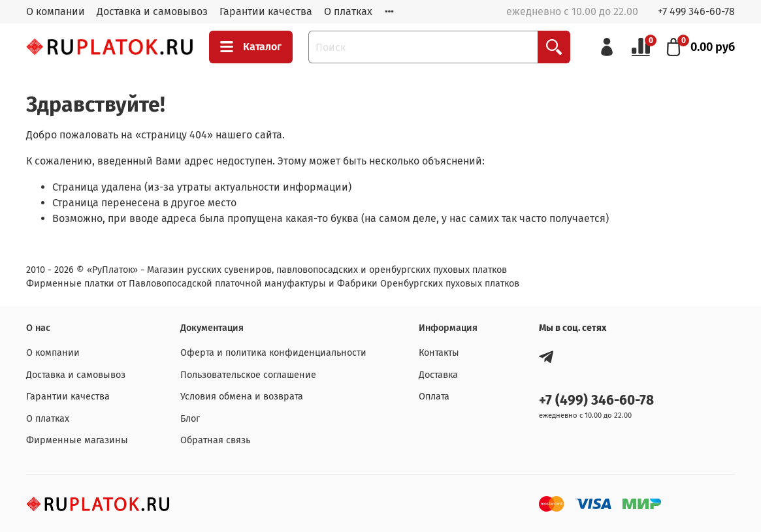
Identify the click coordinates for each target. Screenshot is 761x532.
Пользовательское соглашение (248, 375)
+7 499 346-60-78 (696, 11)
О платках (348, 11)
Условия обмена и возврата (242, 397)
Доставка (438, 375)
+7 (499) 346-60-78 (596, 400)
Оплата (434, 397)
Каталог (251, 47)
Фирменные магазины (77, 440)
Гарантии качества (266, 11)
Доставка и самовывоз (152, 11)
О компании (56, 11)
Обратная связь (215, 440)
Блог (190, 419)
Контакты (439, 353)
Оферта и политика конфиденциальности (273, 353)
